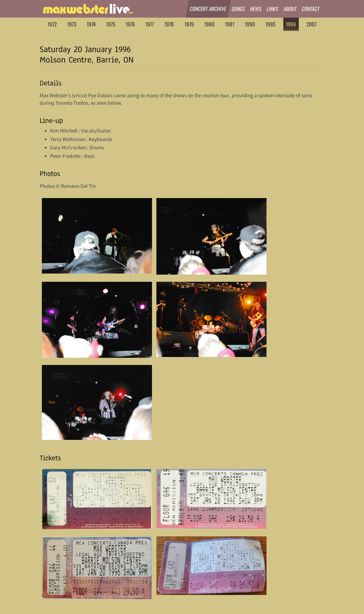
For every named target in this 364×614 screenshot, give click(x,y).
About (290, 9)
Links (273, 9)
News (256, 9)
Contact (311, 9)
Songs (238, 9)
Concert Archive (208, 9)
